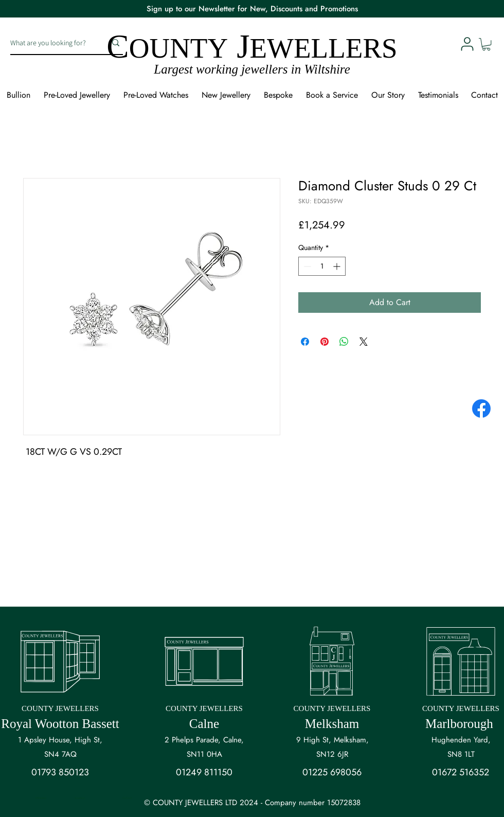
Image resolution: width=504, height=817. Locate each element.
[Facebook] (481, 408)
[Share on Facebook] (305, 342)
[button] (486, 44)
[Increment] (338, 266)
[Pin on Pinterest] (325, 342)
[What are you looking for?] (50, 43)
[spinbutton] (322, 266)
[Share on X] (364, 342)
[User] (467, 44)
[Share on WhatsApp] (344, 342)
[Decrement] (306, 266)
